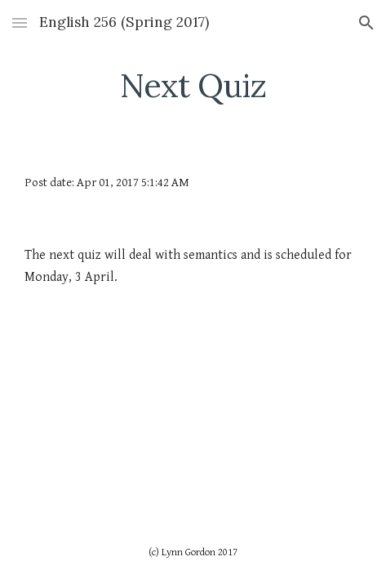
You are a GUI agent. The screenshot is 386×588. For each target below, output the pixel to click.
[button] (20, 22)
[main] (193, 86)
